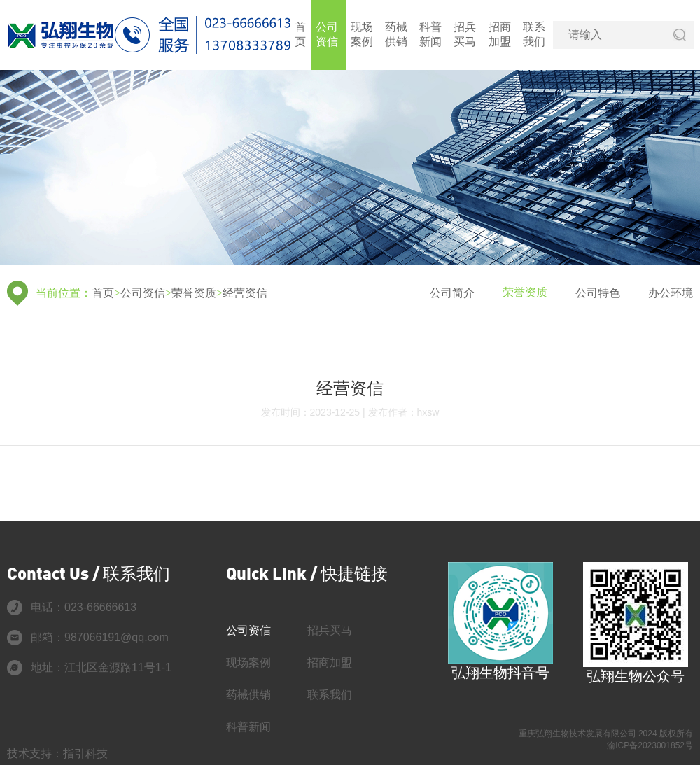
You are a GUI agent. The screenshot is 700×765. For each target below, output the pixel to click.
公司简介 (452, 293)
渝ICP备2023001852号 (650, 745)
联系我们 (534, 34)
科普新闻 (430, 34)
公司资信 (327, 34)
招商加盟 (500, 34)
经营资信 (245, 293)
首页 (300, 34)
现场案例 (362, 34)
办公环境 (671, 293)
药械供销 (396, 34)
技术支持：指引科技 (57, 753)
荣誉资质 (194, 293)
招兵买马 (465, 34)
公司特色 (598, 293)
